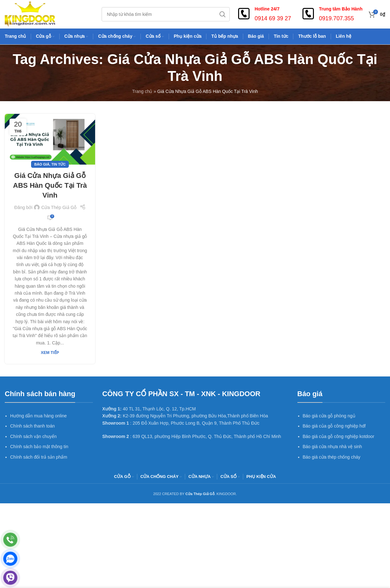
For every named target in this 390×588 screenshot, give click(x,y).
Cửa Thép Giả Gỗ (59, 207)
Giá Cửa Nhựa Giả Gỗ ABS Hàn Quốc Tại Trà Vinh (50, 185)
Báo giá (42, 164)
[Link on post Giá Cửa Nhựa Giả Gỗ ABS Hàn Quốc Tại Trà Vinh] (50, 139)
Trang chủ (142, 91)
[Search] (166, 14)
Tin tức (58, 164)
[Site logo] (30, 14)
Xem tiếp (50, 353)
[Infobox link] (264, 14)
